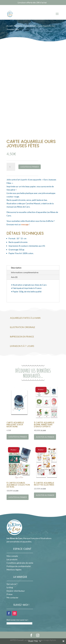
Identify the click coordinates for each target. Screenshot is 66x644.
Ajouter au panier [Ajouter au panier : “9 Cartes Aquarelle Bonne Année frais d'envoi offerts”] (45, 437)
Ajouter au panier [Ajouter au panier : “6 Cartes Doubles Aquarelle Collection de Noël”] (18, 497)
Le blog (10, 587)
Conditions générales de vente (20, 563)
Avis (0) (14, 277)
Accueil (9, 26)
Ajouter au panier (30, 167)
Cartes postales (30, 26)
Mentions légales (14, 570)
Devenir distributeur (16, 591)
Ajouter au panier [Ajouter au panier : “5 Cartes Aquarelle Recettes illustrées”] (45, 495)
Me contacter (12, 598)
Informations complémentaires (25, 272)
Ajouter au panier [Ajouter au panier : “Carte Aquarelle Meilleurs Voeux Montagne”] (18, 437)
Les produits (12, 559)
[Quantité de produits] (11, 167)
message (25, 224)
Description (16, 268)
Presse (9, 594)
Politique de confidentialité (19, 566)
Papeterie (18, 26)
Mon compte (12, 556)
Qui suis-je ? (12, 584)
